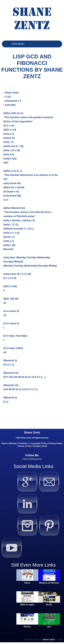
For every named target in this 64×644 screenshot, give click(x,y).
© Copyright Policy (38, 443)
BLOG (49, 605)
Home (4, 443)
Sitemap (13, 443)
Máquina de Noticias (49, 583)
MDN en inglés (27, 605)
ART (49, 627)
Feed (45, 446)
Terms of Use (25, 446)
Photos (27, 627)
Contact (37, 446)
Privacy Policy (56, 443)
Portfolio (23, 443)
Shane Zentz (49, 640)
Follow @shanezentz (32, 459)
